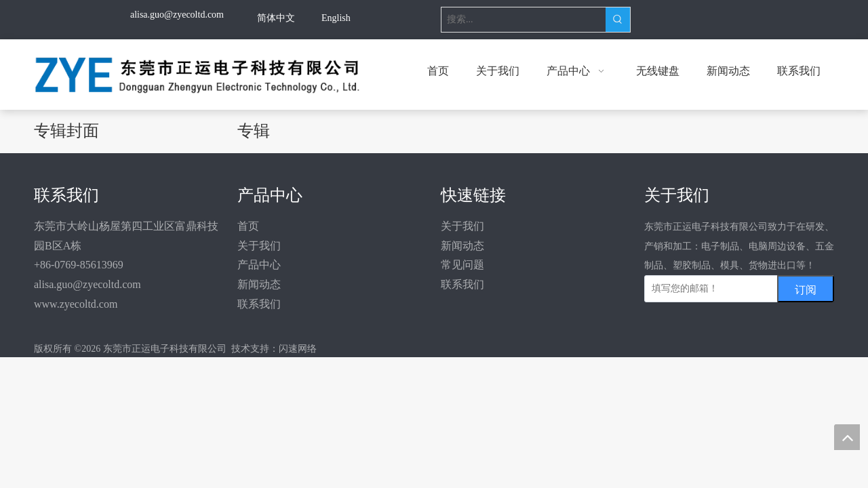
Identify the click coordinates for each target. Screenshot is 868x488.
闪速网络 (298, 349)
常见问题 (462, 265)
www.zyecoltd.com (76, 304)
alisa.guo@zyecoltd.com (87, 284)
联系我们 (259, 304)
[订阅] (806, 289)
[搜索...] (524, 20)
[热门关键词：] (618, 20)
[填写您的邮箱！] (726, 289)
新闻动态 (259, 284)
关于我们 (259, 246)
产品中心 (259, 265)
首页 (248, 226)
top (847, 437)
